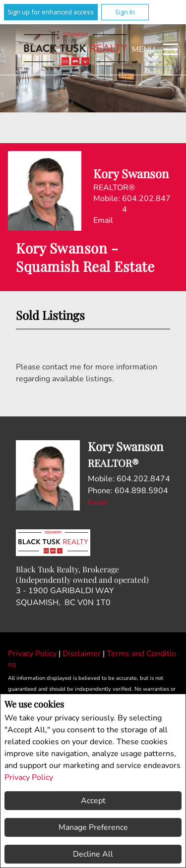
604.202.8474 (146, 204)
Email (103, 220)
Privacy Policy (29, 777)
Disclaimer (83, 654)
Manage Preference (93, 827)
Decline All (93, 854)
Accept (93, 801)
